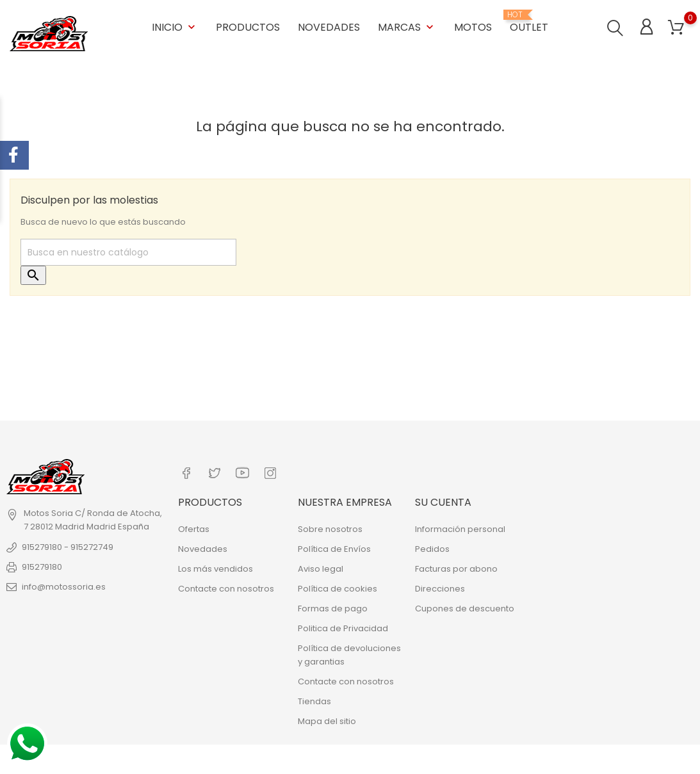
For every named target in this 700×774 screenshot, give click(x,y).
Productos (248, 25)
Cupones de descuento (465, 605)
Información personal (460, 526)
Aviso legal (321, 566)
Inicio (175, 25)
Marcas (407, 25)
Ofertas (194, 526)
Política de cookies (338, 585)
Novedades (329, 25)
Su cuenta (443, 500)
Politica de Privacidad (343, 625)
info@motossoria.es (64, 585)
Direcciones (440, 585)
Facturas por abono (456, 566)
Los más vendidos (216, 566)
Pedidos (432, 546)
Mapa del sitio (327, 718)
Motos (473, 25)
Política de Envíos (334, 546)
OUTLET (529, 20)
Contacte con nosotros (226, 585)
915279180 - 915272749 (68, 546)
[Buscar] (128, 252)
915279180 (42, 566)
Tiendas (314, 698)
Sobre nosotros (330, 526)
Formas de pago (333, 605)
